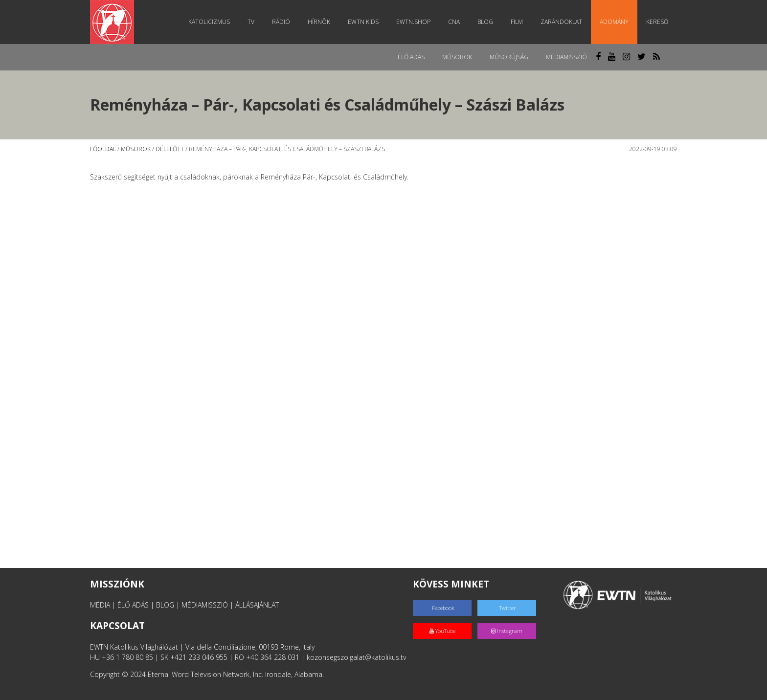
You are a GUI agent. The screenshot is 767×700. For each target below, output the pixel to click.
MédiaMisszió (566, 57)
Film (517, 22)
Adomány (614, 22)
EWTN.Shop (413, 22)
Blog (485, 22)
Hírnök (319, 22)
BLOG (165, 605)
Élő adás (411, 57)
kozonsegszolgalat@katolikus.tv (356, 657)
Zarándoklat (561, 22)
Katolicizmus (209, 22)
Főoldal (103, 149)
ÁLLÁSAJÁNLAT (257, 605)
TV (251, 22)
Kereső (657, 22)
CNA (454, 22)
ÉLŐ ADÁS (133, 605)
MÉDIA (100, 605)
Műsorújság (509, 57)
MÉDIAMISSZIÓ (205, 605)
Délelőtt (170, 149)
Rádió (281, 22)
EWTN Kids (363, 22)
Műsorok (457, 57)
